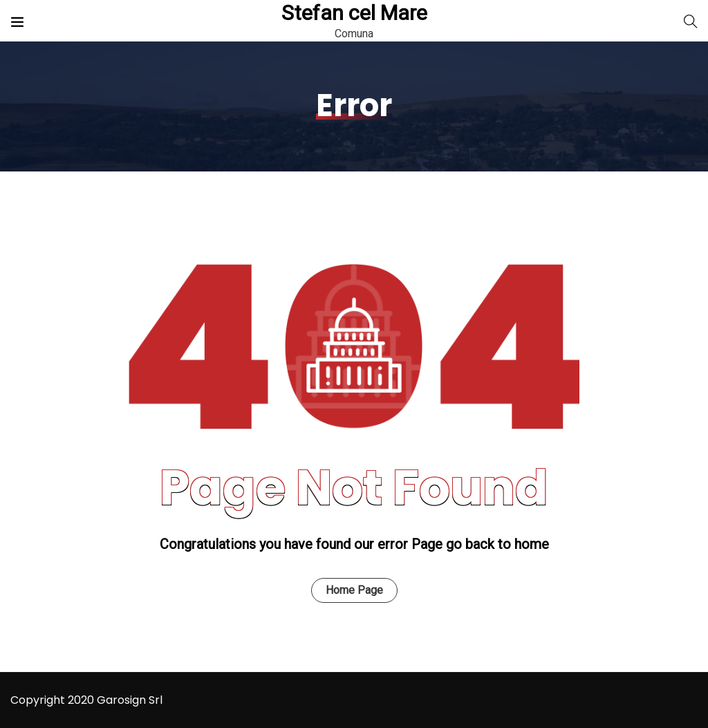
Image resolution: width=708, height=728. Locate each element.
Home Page (354, 590)
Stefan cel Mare (354, 13)
